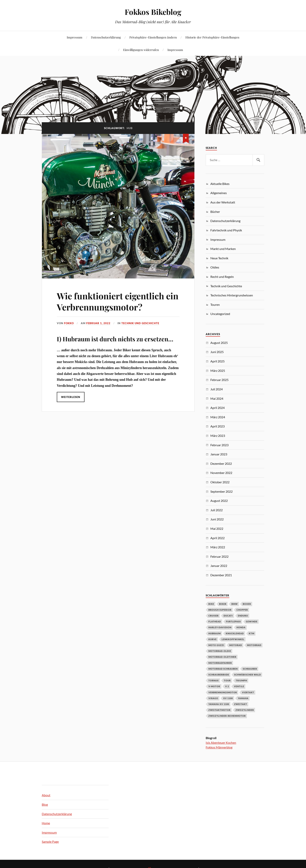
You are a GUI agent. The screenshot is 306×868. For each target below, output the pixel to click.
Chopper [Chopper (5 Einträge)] (242, 610)
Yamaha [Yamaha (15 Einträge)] (243, 698)
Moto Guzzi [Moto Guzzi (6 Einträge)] (216, 645)
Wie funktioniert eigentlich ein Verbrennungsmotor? (118, 301)
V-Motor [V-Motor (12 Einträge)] (214, 686)
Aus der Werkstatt (223, 202)
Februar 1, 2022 (98, 323)
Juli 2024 (217, 389)
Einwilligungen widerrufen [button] (141, 50)
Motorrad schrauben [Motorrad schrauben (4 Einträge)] (223, 669)
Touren (215, 305)
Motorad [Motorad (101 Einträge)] (236, 645)
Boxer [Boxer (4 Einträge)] (247, 604)
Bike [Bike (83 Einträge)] (211, 604)
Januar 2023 (219, 454)
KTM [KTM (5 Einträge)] (252, 633)
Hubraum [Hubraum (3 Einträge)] (215, 633)
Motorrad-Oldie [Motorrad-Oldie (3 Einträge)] (220, 651)
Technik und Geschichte (140, 323)
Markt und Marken (223, 249)
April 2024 (217, 408)
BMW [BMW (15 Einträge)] (235, 604)
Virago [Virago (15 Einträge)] (213, 698)
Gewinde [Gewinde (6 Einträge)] (252, 621)
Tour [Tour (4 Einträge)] (227, 680)
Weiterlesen (71, 397)
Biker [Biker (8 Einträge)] (223, 604)
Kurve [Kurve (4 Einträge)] (213, 639)
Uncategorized (220, 314)
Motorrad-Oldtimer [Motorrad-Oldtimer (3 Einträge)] (222, 657)
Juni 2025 (217, 352)
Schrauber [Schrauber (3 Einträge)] (250, 669)
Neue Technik (219, 258)
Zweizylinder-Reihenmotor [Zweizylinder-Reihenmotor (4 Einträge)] (227, 716)
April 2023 (217, 426)
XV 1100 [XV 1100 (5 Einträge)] (228, 698)
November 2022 (221, 473)
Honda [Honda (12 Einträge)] (241, 627)
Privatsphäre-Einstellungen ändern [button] (153, 37)
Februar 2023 (219, 445)
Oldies (215, 267)
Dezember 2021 (221, 575)
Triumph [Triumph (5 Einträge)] (241, 680)
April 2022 (217, 538)
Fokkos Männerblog (219, 747)
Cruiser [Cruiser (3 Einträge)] (213, 616)
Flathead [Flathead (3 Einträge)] (215, 621)
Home (46, 823)
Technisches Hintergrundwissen (232, 295)
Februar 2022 (219, 556)
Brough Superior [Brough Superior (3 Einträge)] (220, 610)
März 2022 (218, 547)
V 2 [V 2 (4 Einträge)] (227, 686)
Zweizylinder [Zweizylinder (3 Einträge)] (245, 710)
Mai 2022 (217, 529)
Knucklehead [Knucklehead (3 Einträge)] (235, 633)
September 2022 (221, 491)
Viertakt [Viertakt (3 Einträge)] (248, 692)
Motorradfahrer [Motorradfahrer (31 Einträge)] (220, 663)
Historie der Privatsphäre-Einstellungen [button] (212, 37)
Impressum (75, 37)
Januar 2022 (219, 566)
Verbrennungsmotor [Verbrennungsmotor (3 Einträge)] (223, 692)
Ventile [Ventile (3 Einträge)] (239, 686)
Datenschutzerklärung (106, 37)
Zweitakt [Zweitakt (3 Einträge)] (241, 704)
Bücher (215, 212)
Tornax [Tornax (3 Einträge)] (214, 680)
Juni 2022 (217, 519)
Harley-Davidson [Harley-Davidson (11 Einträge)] (220, 627)
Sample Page (50, 842)
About (46, 795)
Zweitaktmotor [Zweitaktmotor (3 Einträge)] (219, 710)
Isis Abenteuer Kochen (221, 743)
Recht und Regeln (222, 277)
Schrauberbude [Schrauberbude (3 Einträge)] (219, 675)
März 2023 (218, 436)
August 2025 (219, 343)
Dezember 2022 (221, 463)
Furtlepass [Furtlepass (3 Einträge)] (233, 621)
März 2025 (218, 371)
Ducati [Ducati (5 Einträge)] (228, 616)
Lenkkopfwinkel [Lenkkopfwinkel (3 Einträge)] (233, 639)
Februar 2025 (219, 380)
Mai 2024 (217, 398)
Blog (45, 804)
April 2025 (217, 361)
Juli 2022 (217, 510)
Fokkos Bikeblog (153, 12)
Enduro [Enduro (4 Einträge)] (243, 616)
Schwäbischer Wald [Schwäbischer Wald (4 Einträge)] (248, 675)
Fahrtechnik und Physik (226, 230)
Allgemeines (219, 193)
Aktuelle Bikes (220, 184)
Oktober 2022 (220, 482)
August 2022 (219, 501)
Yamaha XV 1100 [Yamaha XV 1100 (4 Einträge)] (219, 704)
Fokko (69, 323)
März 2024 (218, 417)
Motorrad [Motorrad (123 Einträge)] (254, 645)
